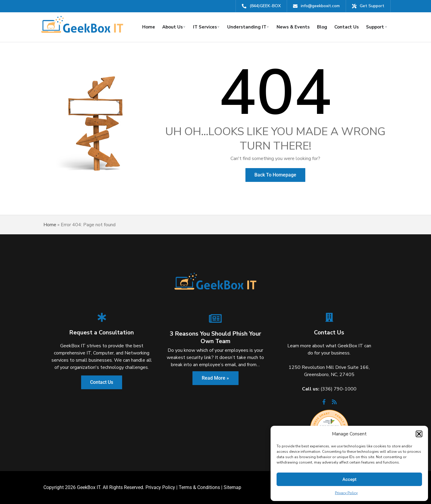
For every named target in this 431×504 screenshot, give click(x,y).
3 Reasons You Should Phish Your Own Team (215, 337)
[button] (419, 434)
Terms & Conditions (199, 487)
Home (149, 27)
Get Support (372, 6)
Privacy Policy (346, 493)
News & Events (293, 27)
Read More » (215, 378)
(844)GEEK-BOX (265, 6)
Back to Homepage (275, 175)
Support (375, 27)
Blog (322, 27)
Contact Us (347, 27)
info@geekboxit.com (320, 6)
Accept (349, 479)
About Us (173, 27)
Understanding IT (247, 27)
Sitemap (232, 487)
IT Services (205, 27)
